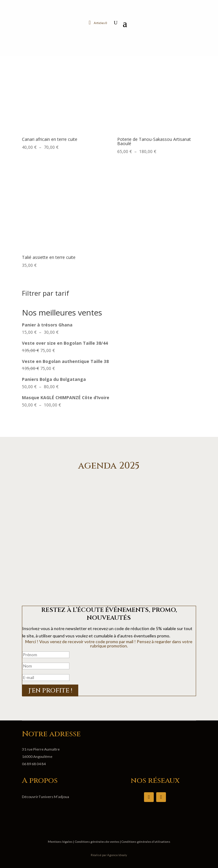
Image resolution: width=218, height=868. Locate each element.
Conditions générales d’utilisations (146, 842)
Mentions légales (60, 842)
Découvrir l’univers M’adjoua (46, 797)
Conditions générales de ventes (97, 842)
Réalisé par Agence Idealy (109, 855)
